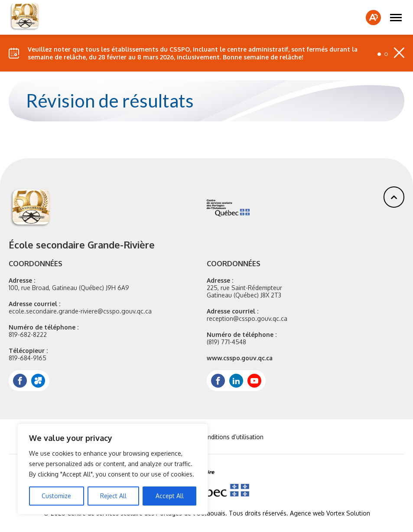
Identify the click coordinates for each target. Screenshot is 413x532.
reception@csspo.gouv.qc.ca (247, 318)
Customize (56, 496)
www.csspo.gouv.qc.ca (240, 358)
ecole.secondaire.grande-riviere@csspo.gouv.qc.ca (80, 311)
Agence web (307, 513)
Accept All (170, 496)
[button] (396, 17)
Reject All (113, 496)
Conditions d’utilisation (232, 437)
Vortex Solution (348, 513)
